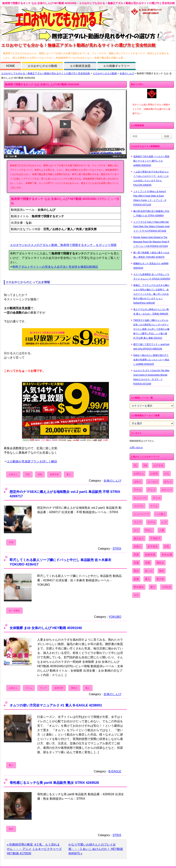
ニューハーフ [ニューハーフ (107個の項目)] (141, 514)
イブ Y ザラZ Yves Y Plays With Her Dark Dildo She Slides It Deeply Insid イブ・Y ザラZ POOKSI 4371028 (151, 226)
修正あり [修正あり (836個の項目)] (139, 538)
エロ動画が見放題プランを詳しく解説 (32, 461)
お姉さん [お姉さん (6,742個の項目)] (139, 474)
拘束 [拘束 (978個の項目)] (136, 555)
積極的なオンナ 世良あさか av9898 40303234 (151, 266)
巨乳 (28, 474)
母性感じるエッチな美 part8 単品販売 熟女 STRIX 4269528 (54, 783)
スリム (29, 688)
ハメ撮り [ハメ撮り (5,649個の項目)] (160, 514)
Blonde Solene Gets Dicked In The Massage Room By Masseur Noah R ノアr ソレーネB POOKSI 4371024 (151, 242)
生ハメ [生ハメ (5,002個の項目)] (149, 571)
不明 (11, 542)
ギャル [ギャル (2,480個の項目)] (157, 498)
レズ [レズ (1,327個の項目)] (164, 522)
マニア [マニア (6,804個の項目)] (138, 522)
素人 (69, 474)
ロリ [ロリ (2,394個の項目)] (136, 530)
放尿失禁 (54, 474)
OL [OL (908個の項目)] (135, 465)
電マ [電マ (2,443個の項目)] (153, 587)
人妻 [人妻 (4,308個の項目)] (162, 530)
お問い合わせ (136, 448)
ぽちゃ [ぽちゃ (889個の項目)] (168, 482)
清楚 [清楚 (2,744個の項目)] (148, 563)
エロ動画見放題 (80, 66)
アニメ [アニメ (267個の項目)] (151, 490)
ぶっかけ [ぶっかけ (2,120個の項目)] (153, 482)
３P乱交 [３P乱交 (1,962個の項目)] (166, 587)
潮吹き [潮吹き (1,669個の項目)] (160, 563)
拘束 (40, 474)
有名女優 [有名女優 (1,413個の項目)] (167, 555)
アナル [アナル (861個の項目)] (138, 490)
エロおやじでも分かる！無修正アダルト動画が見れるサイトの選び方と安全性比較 (46, 73)
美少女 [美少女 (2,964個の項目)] (160, 579)
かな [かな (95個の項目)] (167, 474)
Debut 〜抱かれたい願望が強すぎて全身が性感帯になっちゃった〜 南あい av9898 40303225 (151, 360)
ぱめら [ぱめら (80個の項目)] (138, 482)
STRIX (117, 549)
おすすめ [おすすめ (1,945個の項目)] (158, 465)
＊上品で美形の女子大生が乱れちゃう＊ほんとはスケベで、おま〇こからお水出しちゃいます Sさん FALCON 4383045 (151, 178)
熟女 (11, 829)
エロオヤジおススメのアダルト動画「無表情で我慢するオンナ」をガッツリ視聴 (63, 245)
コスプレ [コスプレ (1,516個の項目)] (139, 506)
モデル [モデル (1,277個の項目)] (151, 522)
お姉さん (13, 474)
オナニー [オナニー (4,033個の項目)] (167, 490)
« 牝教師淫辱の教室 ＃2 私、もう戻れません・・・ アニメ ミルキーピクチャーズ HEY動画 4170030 (34, 849)
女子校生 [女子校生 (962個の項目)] (153, 546)
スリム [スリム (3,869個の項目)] (154, 506)
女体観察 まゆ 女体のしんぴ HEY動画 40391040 (46, 628)
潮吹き (74, 688)
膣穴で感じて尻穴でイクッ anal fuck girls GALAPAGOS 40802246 (151, 347)
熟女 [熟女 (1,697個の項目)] (136, 571)
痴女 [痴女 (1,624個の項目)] (162, 571)
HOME (11, 66)
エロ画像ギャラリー (116, 66)
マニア (43, 688)
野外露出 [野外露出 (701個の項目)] (139, 587)
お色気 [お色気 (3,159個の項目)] (154, 474)
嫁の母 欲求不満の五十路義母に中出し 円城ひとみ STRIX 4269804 (151, 213)
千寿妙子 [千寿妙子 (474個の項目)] (155, 538)
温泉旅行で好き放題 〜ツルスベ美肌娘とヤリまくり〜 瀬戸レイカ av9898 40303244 (151, 161)
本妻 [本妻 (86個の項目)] (136, 563)
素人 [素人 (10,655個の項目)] (148, 579)
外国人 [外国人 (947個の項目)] (138, 546)
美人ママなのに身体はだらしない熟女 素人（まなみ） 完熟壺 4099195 (151, 312)
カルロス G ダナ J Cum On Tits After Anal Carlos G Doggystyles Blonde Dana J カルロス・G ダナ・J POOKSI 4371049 (151, 377)
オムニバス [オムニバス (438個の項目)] (140, 498)
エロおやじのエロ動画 (42, 66)
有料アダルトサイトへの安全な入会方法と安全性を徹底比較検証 (55, 267)
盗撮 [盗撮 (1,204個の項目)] (136, 579)
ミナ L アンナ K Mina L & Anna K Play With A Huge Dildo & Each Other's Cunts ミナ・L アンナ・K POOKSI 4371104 (150, 198)
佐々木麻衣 (14, 611)
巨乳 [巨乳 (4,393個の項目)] (167, 546)
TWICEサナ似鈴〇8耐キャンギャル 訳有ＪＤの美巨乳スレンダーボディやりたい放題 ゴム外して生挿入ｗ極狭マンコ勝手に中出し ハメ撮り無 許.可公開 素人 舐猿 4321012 (151, 329)
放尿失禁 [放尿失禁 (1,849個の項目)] (150, 555)
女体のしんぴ (127, 73)
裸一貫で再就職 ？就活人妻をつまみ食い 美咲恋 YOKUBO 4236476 (151, 255)
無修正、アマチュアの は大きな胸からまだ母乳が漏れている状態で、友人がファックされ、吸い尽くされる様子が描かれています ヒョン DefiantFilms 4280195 (151, 294)
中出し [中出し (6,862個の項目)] (149, 530)
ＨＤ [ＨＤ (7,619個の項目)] (136, 595)
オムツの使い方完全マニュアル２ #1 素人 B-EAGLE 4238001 (56, 705)
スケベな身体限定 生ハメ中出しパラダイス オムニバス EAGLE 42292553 (152, 277)
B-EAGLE (115, 771)
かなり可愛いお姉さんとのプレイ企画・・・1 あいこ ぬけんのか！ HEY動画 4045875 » (96, 849)
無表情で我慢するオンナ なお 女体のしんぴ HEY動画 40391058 (42, 84)
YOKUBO (115, 617)
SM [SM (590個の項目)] (145, 465)
